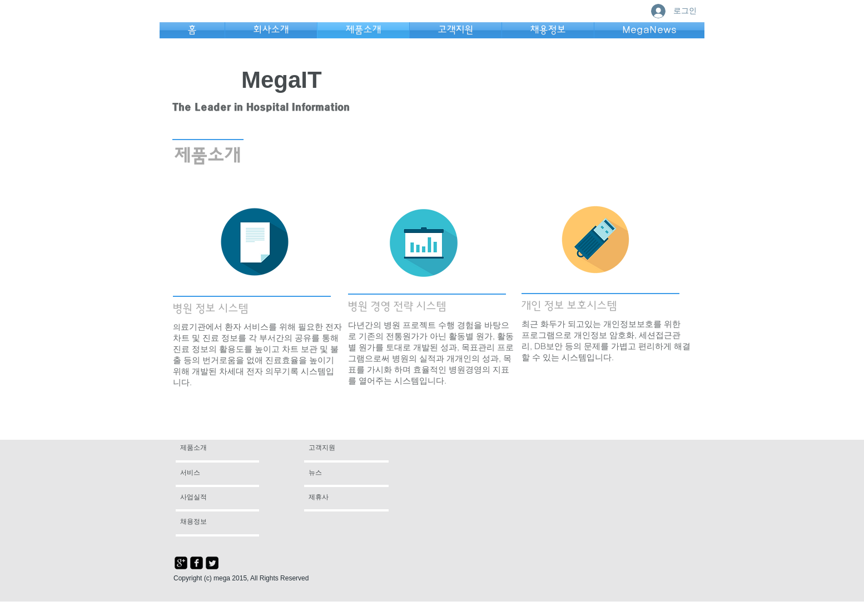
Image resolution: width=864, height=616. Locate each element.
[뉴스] (341, 473)
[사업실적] (210, 498)
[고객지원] (335, 448)
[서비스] (212, 473)
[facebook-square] (197, 563)
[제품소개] (223, 448)
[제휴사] (339, 498)
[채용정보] (210, 522)
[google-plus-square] (181, 563)
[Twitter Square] (212, 563)
